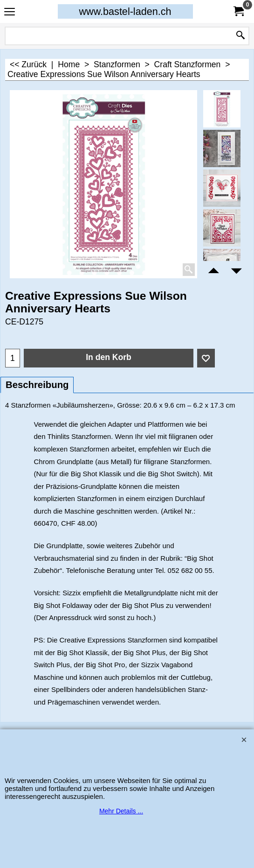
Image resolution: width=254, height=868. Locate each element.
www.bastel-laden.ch (125, 11)
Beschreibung (37, 385)
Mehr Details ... (121, 811)
